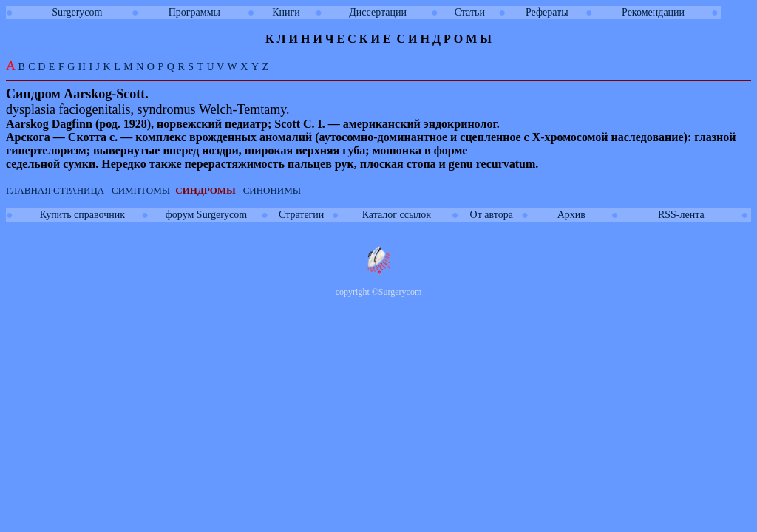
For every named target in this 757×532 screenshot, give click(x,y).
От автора (492, 215)
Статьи (470, 12)
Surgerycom (77, 12)
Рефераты (547, 12)
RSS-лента (681, 215)
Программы (194, 12)
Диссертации (378, 12)
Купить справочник (82, 215)
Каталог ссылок (397, 215)
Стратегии (301, 215)
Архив (571, 215)
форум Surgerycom (206, 215)
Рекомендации (653, 12)
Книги (286, 12)
